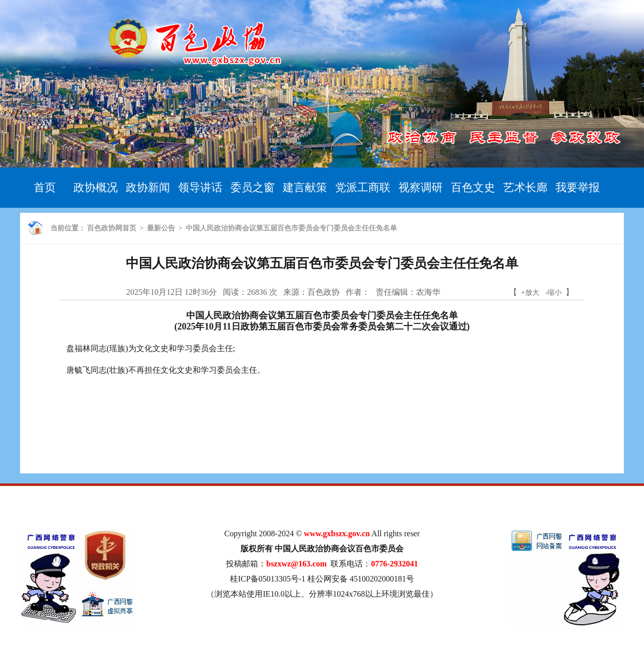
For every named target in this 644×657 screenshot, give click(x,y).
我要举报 (578, 187)
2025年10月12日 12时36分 (172, 292)
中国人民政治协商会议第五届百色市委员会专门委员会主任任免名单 (291, 228)
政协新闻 (148, 187)
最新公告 (161, 228)
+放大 (530, 293)
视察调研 (421, 187)
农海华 (428, 292)
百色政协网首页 (112, 228)
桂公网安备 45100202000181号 (361, 579)
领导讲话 (200, 187)
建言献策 (305, 187)
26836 (257, 292)
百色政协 (324, 292)
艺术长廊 (525, 187)
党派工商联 (363, 187)
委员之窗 (253, 187)
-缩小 (554, 293)
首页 (45, 187)
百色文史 (473, 187)
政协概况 (96, 187)
